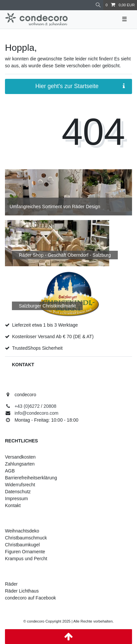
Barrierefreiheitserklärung (31, 478)
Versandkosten (20, 457)
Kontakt (13, 505)
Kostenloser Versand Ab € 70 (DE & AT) (53, 337)
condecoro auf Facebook (30, 598)
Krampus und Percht (26, 559)
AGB (10, 471)
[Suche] (98, 5)
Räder (11, 584)
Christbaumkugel (22, 545)
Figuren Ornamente (25, 552)
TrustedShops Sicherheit (37, 348)
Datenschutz (18, 492)
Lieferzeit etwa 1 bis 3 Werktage (45, 325)
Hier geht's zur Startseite (80, 86)
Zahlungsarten (20, 464)
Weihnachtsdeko (22, 531)
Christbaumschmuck (26, 538)
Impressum (16, 499)
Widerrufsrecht (20, 485)
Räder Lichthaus (22, 591)
